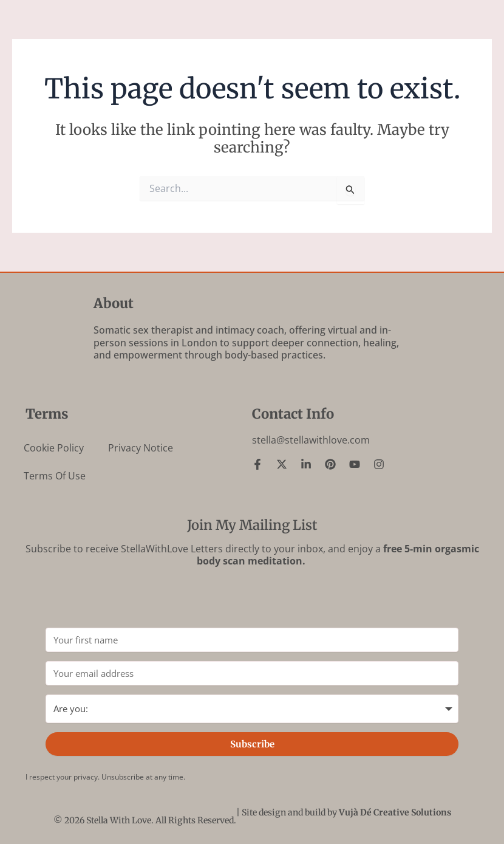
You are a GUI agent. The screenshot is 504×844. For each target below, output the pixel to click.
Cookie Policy (54, 448)
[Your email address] (252, 673)
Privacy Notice (141, 448)
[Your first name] (252, 640)
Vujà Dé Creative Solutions (395, 812)
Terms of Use (55, 476)
